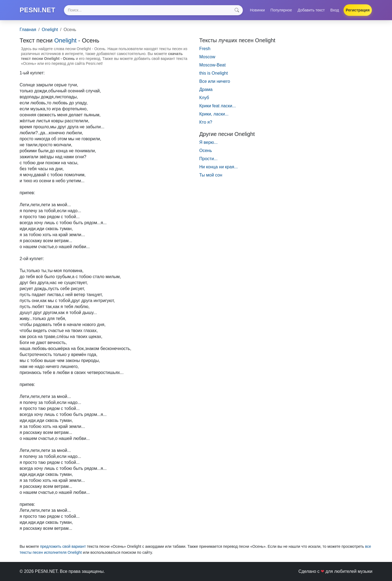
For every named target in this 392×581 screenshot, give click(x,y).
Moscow (207, 57)
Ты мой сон (211, 175)
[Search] (153, 10)
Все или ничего (215, 81)
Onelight (50, 30)
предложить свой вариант (63, 546)
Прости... (208, 159)
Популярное (281, 10)
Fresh (205, 49)
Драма (206, 89)
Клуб (204, 98)
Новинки (257, 10)
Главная (28, 30)
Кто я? (206, 122)
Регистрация (358, 10)
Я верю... (208, 142)
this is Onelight (214, 73)
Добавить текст (311, 10)
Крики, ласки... (214, 114)
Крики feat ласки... (218, 106)
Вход (335, 10)
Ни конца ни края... (218, 167)
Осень (206, 150)
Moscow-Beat (212, 65)
